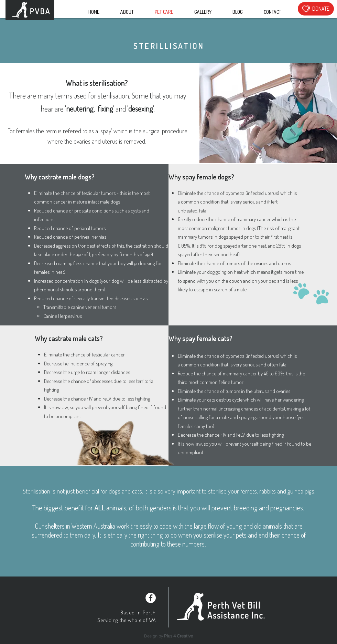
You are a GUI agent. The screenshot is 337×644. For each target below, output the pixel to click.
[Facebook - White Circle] (151, 598)
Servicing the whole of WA (127, 620)
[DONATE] (316, 9)
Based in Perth (138, 612)
